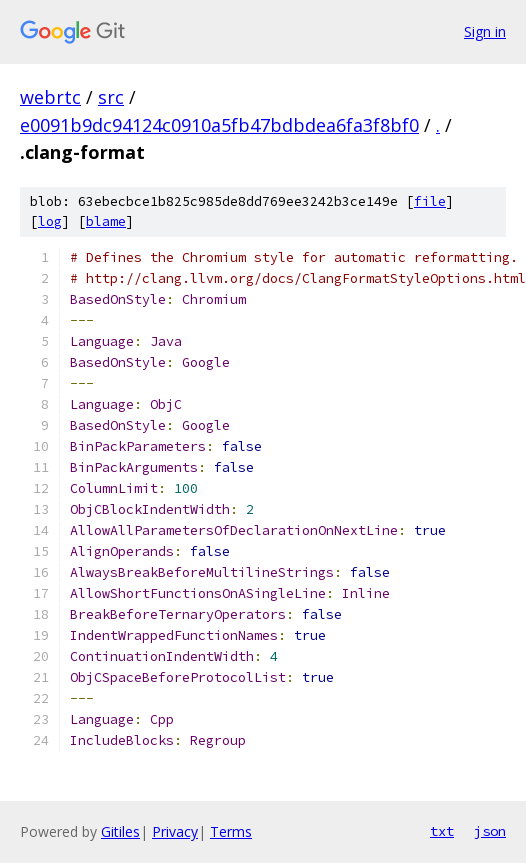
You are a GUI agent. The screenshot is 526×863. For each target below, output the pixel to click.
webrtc (50, 97)
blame (106, 221)
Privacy (175, 831)
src (111, 97)
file (430, 201)
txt (442, 831)
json (490, 831)
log (50, 221)
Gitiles (120, 831)
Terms (231, 831)
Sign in (485, 31)
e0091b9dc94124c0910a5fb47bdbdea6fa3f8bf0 (219, 125)
